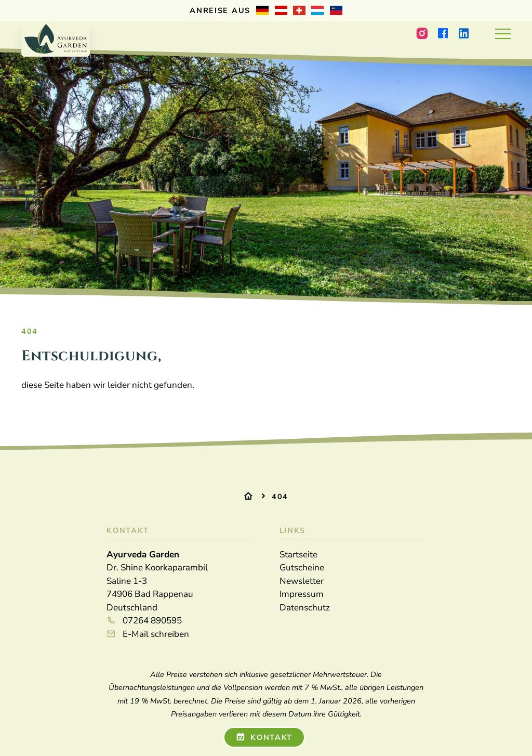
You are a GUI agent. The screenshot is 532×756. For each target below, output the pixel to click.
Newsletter (302, 581)
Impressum (302, 594)
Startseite (298, 555)
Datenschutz (305, 608)
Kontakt (264, 737)
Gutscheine (302, 568)
